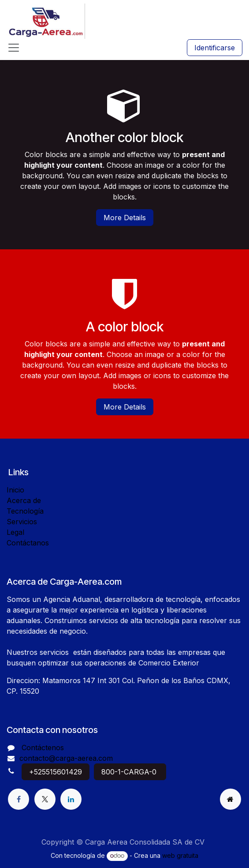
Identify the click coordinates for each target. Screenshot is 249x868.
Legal (15, 532)
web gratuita (180, 855)
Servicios (22, 522)
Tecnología (25, 511)
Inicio (15, 490)
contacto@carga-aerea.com (66, 758)
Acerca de (24, 500)
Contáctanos (28, 543)
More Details (125, 218)
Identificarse (215, 48)
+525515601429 (56, 772)
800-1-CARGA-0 (130, 772)
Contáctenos (43, 748)
